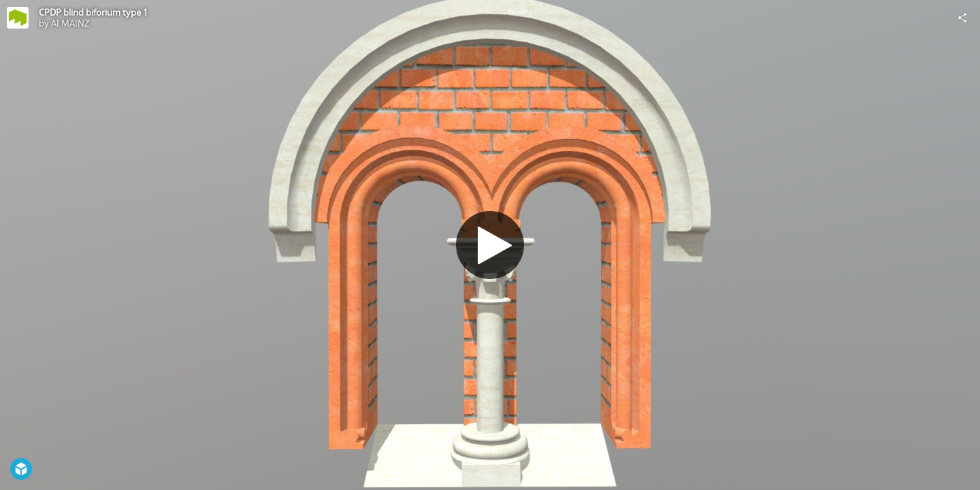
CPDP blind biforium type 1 (93, 12)
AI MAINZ (70, 23)
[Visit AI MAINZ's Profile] (18, 18)
